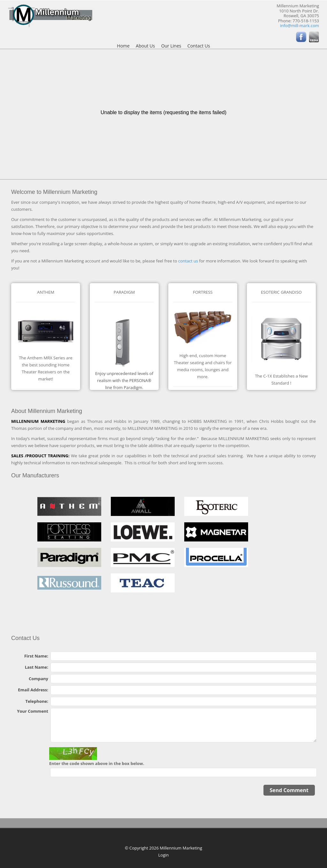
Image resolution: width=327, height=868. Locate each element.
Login (164, 855)
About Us (145, 46)
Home (123, 46)
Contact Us (199, 46)
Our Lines (171, 46)
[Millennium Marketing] (50, 15)
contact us (188, 261)
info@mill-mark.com (300, 26)
